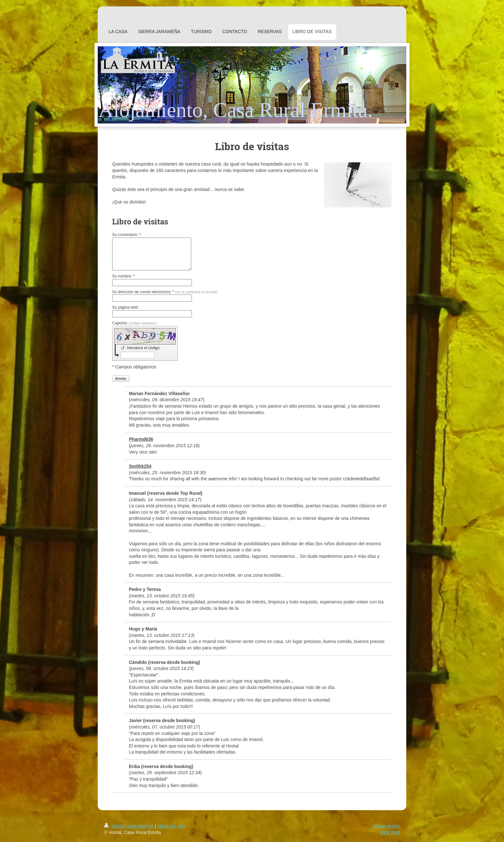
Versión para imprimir (130, 826)
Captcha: (135, 323)
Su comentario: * (126, 235)
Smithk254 (140, 466)
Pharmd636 (141, 439)
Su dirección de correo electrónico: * (165, 292)
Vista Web (390, 832)
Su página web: (126, 307)
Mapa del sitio (171, 826)
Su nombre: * (123, 276)
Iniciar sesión (387, 826)
